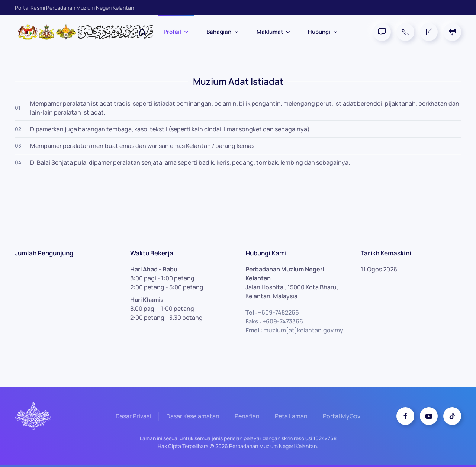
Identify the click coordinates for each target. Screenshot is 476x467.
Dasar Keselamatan (193, 417)
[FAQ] (382, 32)
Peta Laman (291, 417)
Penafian (247, 417)
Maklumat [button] (274, 32)
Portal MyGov (342, 417)
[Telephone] (405, 32)
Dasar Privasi (133, 417)
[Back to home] (89, 32)
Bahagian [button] (223, 32)
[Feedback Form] (429, 32)
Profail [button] (176, 32)
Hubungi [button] (323, 32)
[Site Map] (452, 32)
